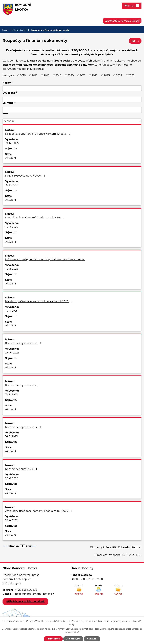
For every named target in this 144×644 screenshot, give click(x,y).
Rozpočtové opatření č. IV (24, 427)
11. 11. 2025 (11, 311)
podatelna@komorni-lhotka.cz (34, 594)
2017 (35, 75)
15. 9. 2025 (11, 395)
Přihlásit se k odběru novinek (25, 602)
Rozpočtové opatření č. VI (24, 343)
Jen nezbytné (73, 639)
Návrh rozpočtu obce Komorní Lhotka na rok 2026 (39, 301)
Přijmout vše (53, 639)
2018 (47, 75)
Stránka (14, 546)
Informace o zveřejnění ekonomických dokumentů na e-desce (47, 259)
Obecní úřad (19, 30)
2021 (83, 75)
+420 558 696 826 (26, 590)
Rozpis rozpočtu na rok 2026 (26, 176)
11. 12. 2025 (12, 227)
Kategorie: (9, 75)
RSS (135, 41)
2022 (95, 75)
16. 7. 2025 (11, 436)
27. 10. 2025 (12, 353)
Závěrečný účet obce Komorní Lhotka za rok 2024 (39, 511)
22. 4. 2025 (12, 520)
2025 (131, 75)
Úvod (5, 30)
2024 (119, 75)
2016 (23, 75)
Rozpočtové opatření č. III (21, 469)
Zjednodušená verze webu (122, 21)
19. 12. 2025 (12, 143)
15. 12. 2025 (12, 185)
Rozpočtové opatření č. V (23, 385)
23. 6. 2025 (12, 478)
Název (7, 83)
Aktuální (11, 158)
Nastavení (92, 639)
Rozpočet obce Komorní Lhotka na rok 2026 (36, 218)
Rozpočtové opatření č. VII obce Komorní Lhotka (38, 134)
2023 (107, 75)
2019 (58, 75)
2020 (71, 75)
